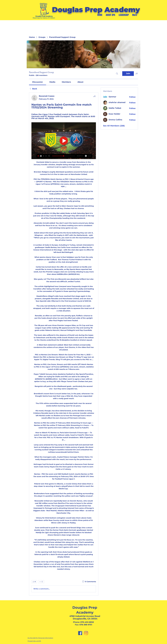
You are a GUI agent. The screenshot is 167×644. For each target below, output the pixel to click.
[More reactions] (41, 582)
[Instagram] (86, 633)
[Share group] (137, 73)
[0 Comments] (89, 582)
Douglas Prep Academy (96, 10)
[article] (64, 344)
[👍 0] (34, 582)
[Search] (117, 74)
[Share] (95, 96)
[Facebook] (80, 633)
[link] (38, 82)
